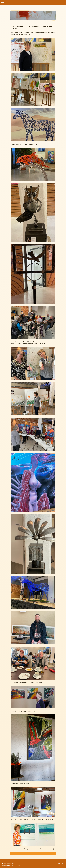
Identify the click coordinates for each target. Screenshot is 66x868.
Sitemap (14, 864)
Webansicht (61, 863)
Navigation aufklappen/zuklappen (33, 2)
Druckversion (6, 864)
